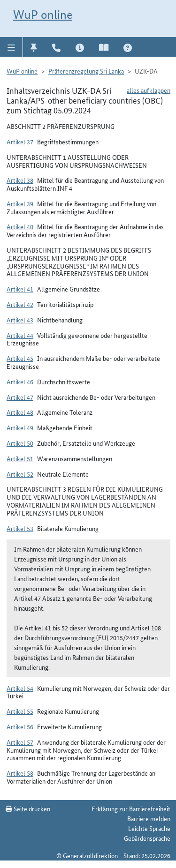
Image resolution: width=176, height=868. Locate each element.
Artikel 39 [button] (20, 203)
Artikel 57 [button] (20, 742)
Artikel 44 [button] (20, 335)
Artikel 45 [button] (20, 358)
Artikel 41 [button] (20, 289)
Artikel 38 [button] (20, 180)
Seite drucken (28, 808)
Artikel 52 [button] (20, 474)
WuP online (43, 15)
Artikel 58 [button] (20, 773)
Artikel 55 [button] (20, 711)
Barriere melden (149, 818)
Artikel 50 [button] (20, 443)
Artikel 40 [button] (20, 226)
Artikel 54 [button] (20, 688)
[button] (11, 47)
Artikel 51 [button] (20, 458)
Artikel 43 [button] (20, 320)
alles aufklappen (149, 90)
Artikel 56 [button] (20, 726)
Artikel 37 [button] (20, 142)
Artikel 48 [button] (20, 412)
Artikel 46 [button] (20, 382)
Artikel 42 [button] (20, 304)
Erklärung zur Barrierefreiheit (131, 808)
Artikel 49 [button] (20, 427)
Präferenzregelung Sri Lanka (86, 71)
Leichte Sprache (149, 828)
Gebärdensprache (147, 838)
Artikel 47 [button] (20, 397)
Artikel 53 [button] (20, 528)
